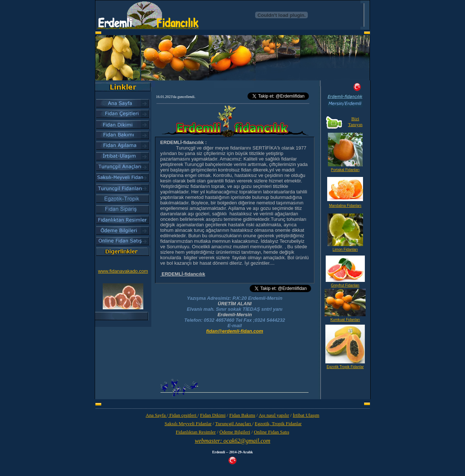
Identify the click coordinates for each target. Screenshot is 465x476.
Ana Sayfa (156, 415)
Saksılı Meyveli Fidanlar (188, 424)
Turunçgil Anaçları (234, 424)
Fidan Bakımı (242, 415)
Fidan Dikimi (213, 415)
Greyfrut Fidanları (345, 285)
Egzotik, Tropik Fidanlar (278, 424)
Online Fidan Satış (272, 432)
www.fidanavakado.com (123, 271)
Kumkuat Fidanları (345, 320)
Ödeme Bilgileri (235, 432)
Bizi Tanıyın (355, 122)
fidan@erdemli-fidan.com (235, 331)
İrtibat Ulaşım (306, 415)
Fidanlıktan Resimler (196, 432)
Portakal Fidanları (345, 170)
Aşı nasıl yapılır (274, 415)
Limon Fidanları (345, 250)
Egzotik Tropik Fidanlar (345, 367)
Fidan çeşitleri (183, 415)
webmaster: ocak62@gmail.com (233, 441)
